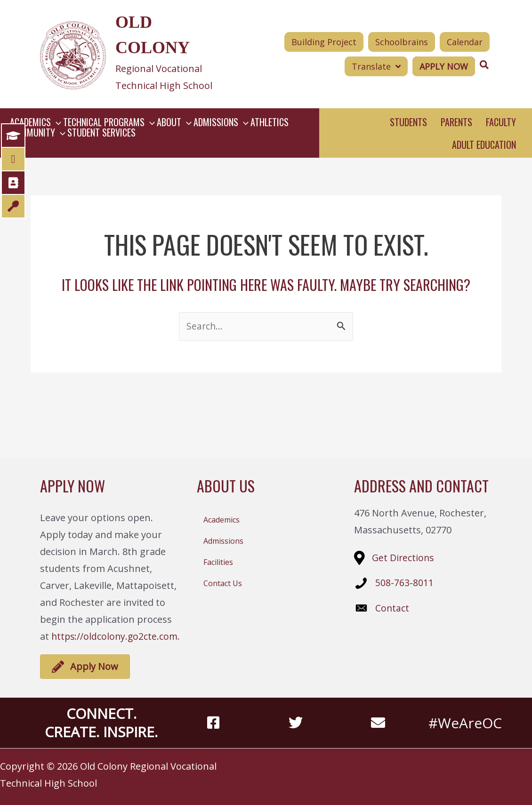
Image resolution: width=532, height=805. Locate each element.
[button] (64, 122)
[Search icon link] (485, 65)
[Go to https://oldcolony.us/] (129, 54)
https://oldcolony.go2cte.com (116, 636)
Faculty (501, 122)
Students (408, 122)
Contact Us (223, 583)
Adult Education (484, 145)
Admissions (223, 541)
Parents (456, 122)
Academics (222, 520)
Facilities (218, 562)
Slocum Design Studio (499, 766)
